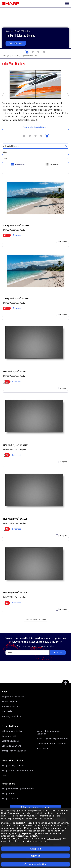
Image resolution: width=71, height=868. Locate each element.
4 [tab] (44, 52)
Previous (3, 119)
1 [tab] (27, 52)
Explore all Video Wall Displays (35, 127)
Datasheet (17, 235)
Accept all (35, 849)
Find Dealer (7, 711)
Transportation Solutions (14, 751)
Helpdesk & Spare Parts (13, 697)
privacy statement (40, 841)
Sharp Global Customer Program (17, 771)
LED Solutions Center (12, 731)
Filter (35, 152)
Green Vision (43, 749)
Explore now (16, 43)
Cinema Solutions (10, 741)
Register (58, 653)
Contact (6, 775)
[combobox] (35, 146)
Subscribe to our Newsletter (35, 807)
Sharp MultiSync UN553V (16, 226)
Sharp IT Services (10, 799)
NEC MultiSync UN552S (15, 519)
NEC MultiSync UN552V (15, 445)
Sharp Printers (9, 794)
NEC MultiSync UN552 (15, 372)
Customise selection (36, 864)
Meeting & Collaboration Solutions (48, 732)
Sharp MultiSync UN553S (16, 299)
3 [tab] (38, 52)
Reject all (36, 856)
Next (68, 119)
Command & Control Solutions (51, 744)
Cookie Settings (54, 838)
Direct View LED (9, 736)
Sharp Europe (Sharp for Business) (18, 789)
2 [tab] (33, 52)
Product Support (10, 702)
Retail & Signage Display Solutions (53, 739)
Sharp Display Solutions (13, 766)
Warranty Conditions (12, 716)
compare (63, 241)
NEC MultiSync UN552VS (16, 593)
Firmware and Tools (11, 707)
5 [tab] (47, 136)
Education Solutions (11, 746)
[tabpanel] (35, 28)
